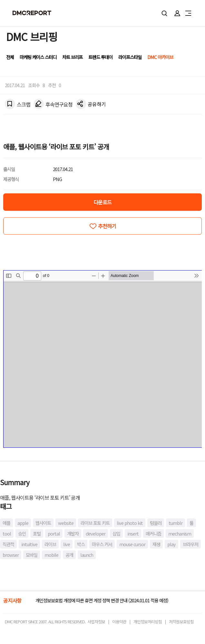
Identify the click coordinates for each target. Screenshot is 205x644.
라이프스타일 (130, 57)
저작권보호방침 (181, 622)
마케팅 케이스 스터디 (38, 57)
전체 (10, 57)
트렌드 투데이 (100, 57)
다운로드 (102, 202)
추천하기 (107, 226)
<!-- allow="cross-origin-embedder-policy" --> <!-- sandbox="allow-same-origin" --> (103, 359)
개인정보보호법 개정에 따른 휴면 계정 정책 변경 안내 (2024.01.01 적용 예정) (102, 600)
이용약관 (119, 622)
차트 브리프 (72, 57)
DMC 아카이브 (160, 57)
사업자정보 (96, 622)
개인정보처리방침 (148, 622)
